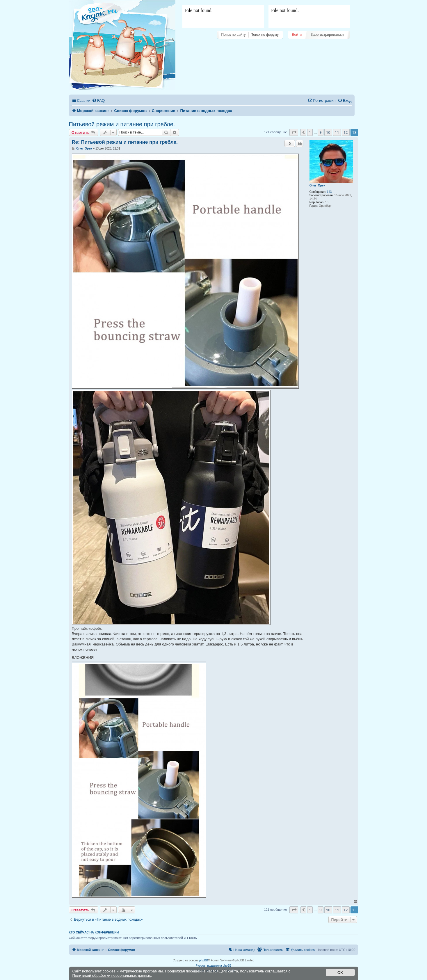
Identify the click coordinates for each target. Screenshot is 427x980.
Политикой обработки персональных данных (112, 975)
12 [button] (346, 132)
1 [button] (310, 132)
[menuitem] (98, 101)
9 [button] (320, 132)
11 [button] (337, 132)
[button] (294, 132)
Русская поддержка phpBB (213, 966)
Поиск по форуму (265, 35)
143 (329, 192)
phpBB (204, 960)
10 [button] (328, 132)
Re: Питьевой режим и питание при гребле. (125, 142)
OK (340, 973)
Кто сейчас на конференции (94, 932)
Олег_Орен (317, 185)
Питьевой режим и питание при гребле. (122, 124)
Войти (297, 35)
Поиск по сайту (234, 35)
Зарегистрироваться (327, 35)
